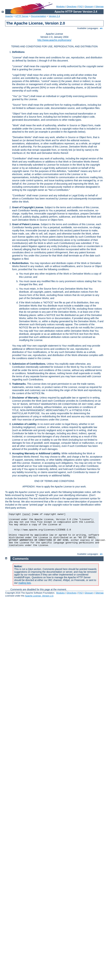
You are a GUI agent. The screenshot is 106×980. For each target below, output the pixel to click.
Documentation (38, 16)
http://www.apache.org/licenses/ (54, 40)
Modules (60, 6)
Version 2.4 (54, 16)
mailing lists (25, 583)
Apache (9, 16)
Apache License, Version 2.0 (39, 596)
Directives (72, 6)
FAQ (81, 6)
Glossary (89, 6)
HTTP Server (22, 16)
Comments (21, 559)
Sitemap (99, 6)
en (101, 28)
